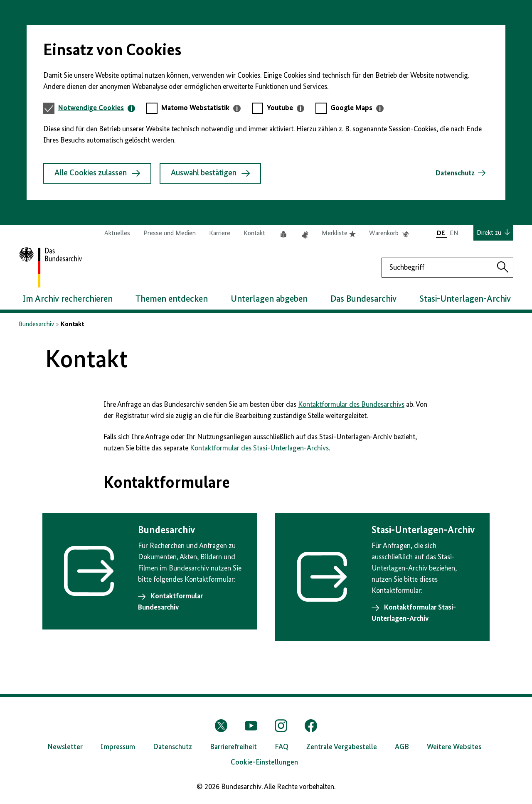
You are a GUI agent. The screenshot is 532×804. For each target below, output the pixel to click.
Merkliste (339, 234)
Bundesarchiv (36, 325)
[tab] (97, 108)
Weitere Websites (454, 747)
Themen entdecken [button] (172, 299)
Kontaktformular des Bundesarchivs (351, 405)
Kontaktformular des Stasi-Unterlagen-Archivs (259, 448)
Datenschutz (455, 173)
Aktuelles (117, 234)
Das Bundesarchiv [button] (363, 299)
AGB (402, 747)
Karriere (220, 234)
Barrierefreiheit (233, 747)
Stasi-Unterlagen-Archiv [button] (465, 299)
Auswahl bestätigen (210, 173)
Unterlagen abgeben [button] (269, 299)
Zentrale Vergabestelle (342, 747)
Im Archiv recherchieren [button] (68, 299)
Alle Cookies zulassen (97, 173)
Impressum (118, 747)
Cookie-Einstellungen (264, 762)
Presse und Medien (170, 234)
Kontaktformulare (167, 483)
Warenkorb (389, 234)
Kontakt (254, 234)
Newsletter (65, 747)
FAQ (282, 747)
